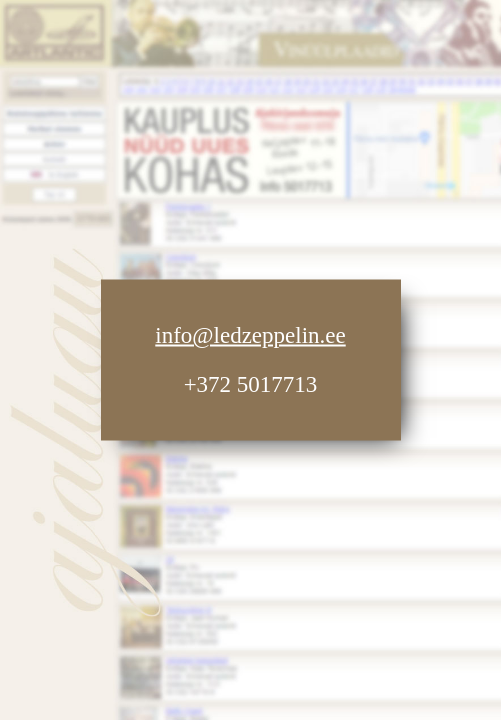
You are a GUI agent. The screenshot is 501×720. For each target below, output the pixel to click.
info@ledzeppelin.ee (250, 335)
